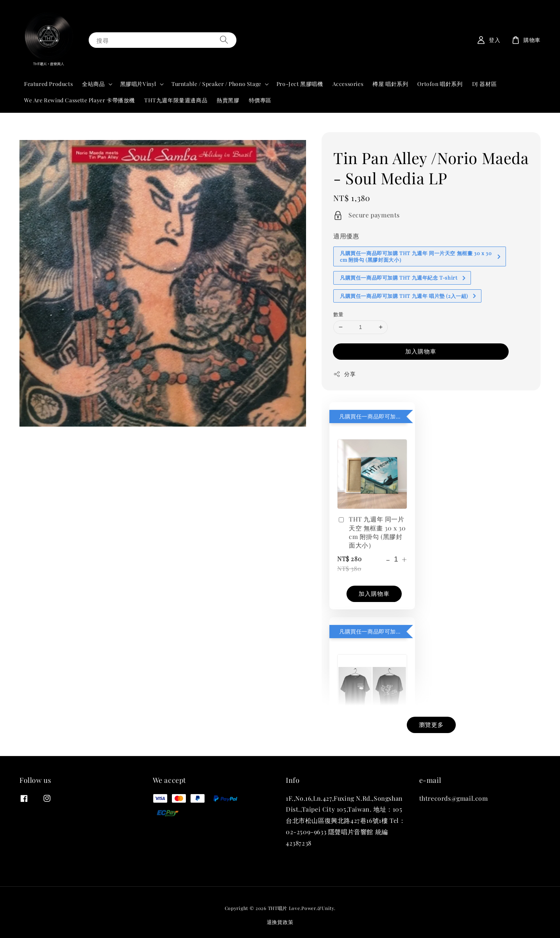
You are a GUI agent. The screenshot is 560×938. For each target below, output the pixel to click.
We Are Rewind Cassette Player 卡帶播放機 (80, 100)
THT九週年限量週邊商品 (176, 100)
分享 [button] (344, 374)
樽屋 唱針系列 (390, 84)
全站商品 (93, 84)
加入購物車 (421, 351)
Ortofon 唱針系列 (440, 84)
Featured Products (48, 84)
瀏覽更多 (431, 724)
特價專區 (260, 100)
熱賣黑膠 (228, 100)
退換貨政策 (280, 922)
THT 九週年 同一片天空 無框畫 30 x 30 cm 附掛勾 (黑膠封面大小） (371, 532)
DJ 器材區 (485, 84)
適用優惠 (346, 236)
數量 (339, 314)
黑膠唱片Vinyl (138, 84)
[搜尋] (224, 40)
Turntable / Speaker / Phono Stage (216, 84)
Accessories (348, 84)
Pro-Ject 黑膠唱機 (300, 84)
